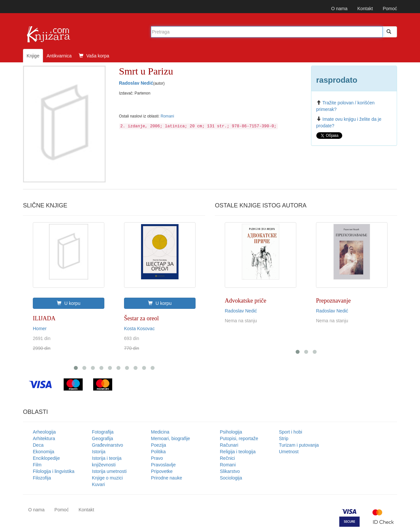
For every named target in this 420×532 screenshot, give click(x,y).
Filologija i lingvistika (54, 471)
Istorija (99, 452)
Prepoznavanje (333, 301)
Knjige (33, 56)
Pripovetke (162, 471)
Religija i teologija (238, 452)
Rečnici (227, 458)
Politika (158, 452)
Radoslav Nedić (136, 83)
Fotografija (103, 432)
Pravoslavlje (163, 465)
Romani (167, 116)
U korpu (69, 303)
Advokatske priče (245, 301)
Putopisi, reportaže (239, 438)
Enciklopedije (46, 458)
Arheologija (44, 432)
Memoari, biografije (170, 438)
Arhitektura (44, 438)
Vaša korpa (94, 56)
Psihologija (231, 432)
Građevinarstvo (107, 445)
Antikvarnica (59, 56)
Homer (40, 329)
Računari (229, 445)
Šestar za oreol (141, 318)
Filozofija (42, 478)
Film (37, 465)
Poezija (158, 445)
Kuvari (98, 484)
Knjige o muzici (107, 478)
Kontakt (365, 9)
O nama (339, 9)
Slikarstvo (230, 471)
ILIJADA (44, 318)
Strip (284, 438)
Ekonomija (43, 452)
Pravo (157, 458)
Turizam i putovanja (299, 445)
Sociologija (231, 478)
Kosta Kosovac (139, 329)
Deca (38, 445)
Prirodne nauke (167, 478)
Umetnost (289, 452)
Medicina (160, 432)
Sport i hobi (291, 432)
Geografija (103, 438)
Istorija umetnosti (109, 471)
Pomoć (390, 9)
